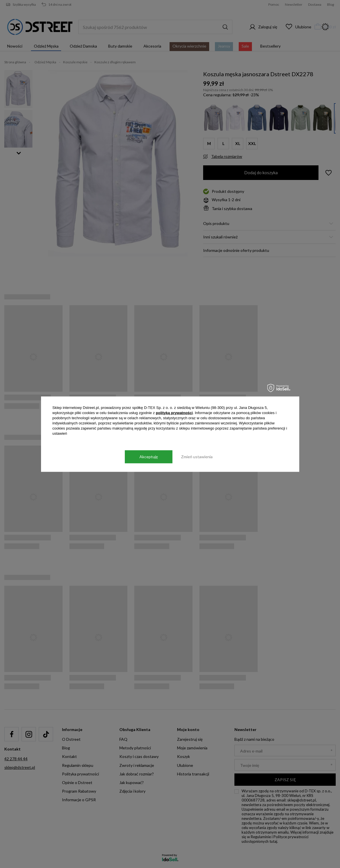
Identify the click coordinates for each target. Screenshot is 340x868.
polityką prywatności (174, 413)
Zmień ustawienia (197, 457)
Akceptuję (149, 457)
